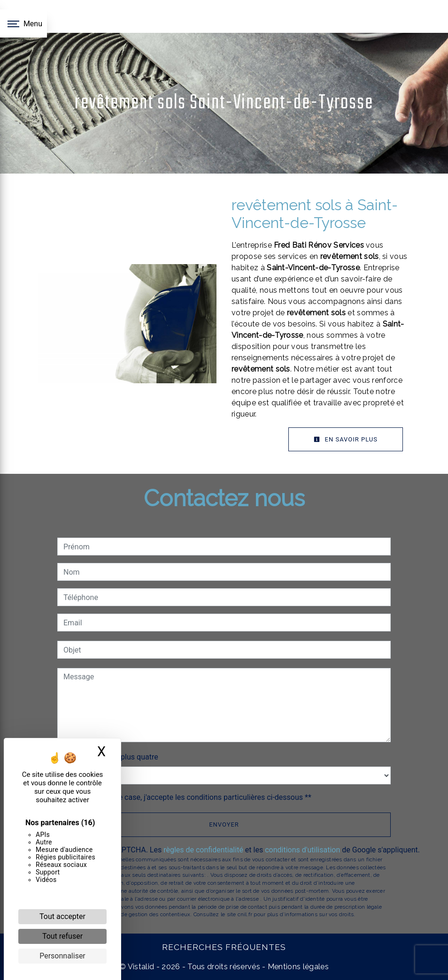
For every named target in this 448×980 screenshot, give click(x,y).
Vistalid (141, 967)
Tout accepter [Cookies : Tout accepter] (62, 916)
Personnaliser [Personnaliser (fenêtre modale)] (62, 956)
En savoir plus (346, 439)
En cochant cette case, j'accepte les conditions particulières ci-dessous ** (189, 797)
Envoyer (224, 824)
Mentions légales (297, 967)
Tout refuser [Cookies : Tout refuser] (62, 936)
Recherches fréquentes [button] (224, 947)
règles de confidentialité (203, 850)
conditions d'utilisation (302, 850)
